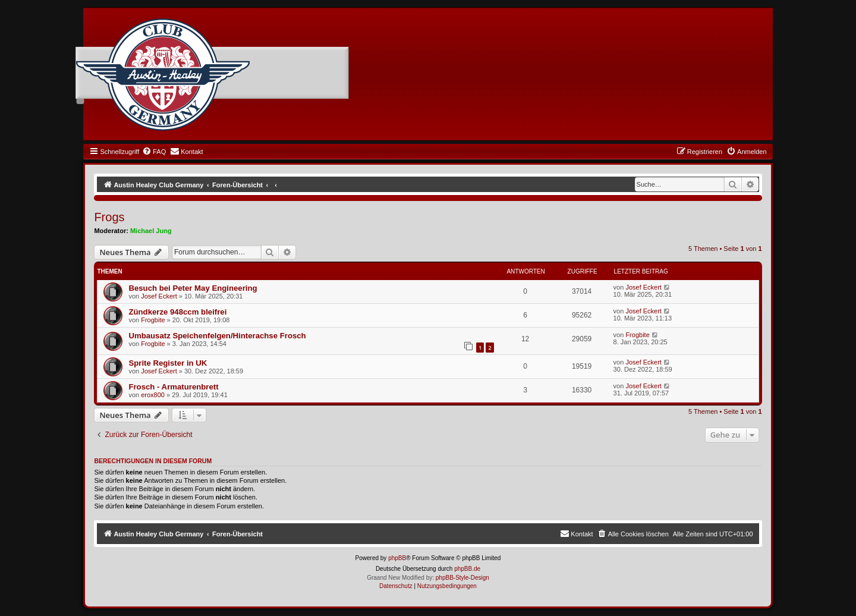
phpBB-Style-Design (462, 578)
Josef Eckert (159, 296)
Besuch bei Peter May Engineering (193, 288)
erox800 (153, 395)
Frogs (109, 217)
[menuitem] (154, 152)
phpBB (397, 558)
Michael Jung (151, 231)
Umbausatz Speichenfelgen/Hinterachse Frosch (217, 336)
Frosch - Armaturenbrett (173, 387)
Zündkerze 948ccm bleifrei (177, 312)
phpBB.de (467, 569)
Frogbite (153, 320)
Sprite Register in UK (168, 363)
